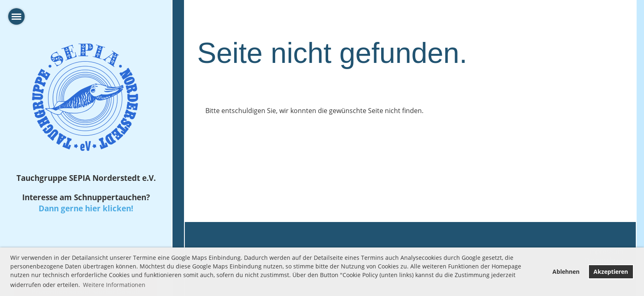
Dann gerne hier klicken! (86, 208)
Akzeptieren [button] (611, 272)
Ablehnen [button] (566, 272)
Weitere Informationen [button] (114, 285)
